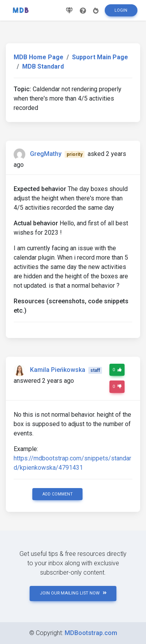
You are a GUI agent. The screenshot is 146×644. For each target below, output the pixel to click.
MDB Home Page (39, 57)
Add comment (58, 494)
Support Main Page (100, 57)
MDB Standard (43, 66)
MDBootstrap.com (91, 633)
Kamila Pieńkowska (58, 370)
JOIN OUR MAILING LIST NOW (73, 593)
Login (121, 10)
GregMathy (46, 154)
